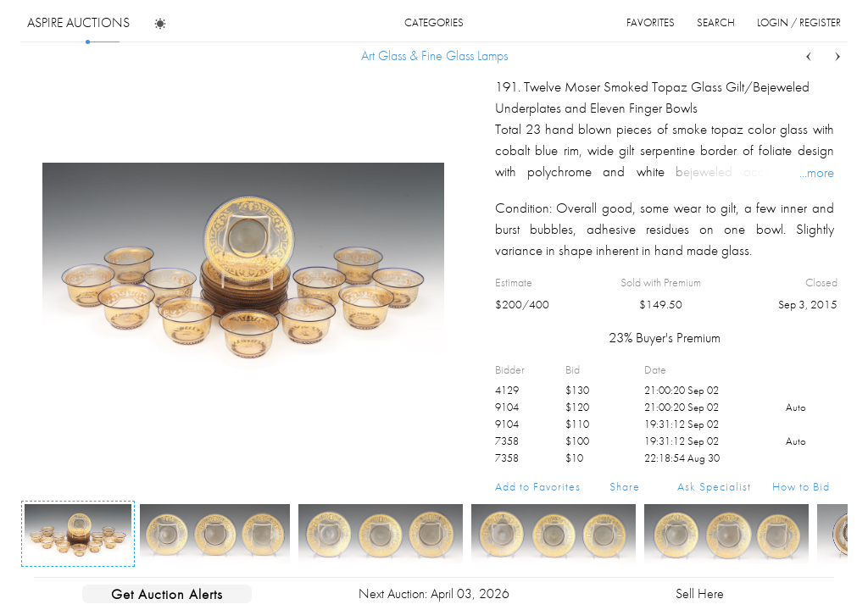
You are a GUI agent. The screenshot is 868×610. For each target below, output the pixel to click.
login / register (799, 22)
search (716, 22)
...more (817, 172)
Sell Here (700, 593)
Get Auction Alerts (167, 594)
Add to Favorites (538, 486)
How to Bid (801, 486)
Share (625, 486)
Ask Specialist (714, 486)
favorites (651, 22)
